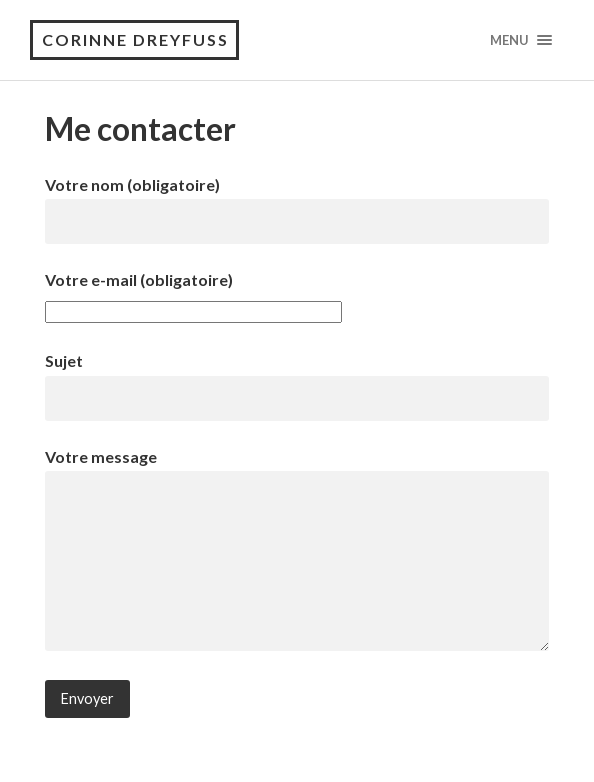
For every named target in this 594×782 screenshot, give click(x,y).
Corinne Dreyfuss (135, 39)
